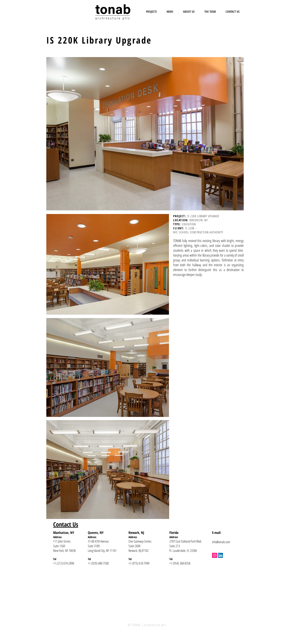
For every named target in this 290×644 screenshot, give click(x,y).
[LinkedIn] (220, 555)
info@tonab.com (221, 542)
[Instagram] (215, 555)
